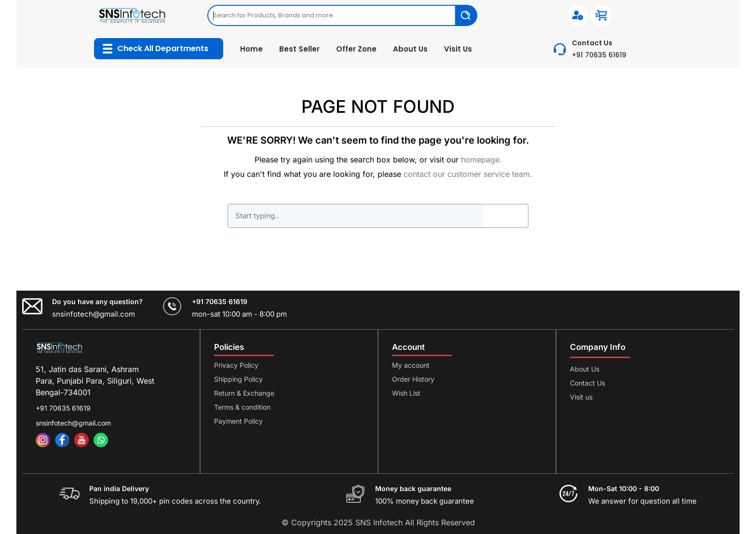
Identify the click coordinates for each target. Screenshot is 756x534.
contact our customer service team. (468, 174)
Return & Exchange (244, 393)
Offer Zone (356, 49)
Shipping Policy (238, 379)
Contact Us (587, 383)
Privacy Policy (236, 365)
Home (251, 49)
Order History (413, 379)
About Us (410, 49)
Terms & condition (242, 407)
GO (505, 216)
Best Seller (299, 49)
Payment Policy (238, 421)
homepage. (481, 160)
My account (411, 365)
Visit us (581, 397)
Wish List (406, 393)
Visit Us (458, 49)
